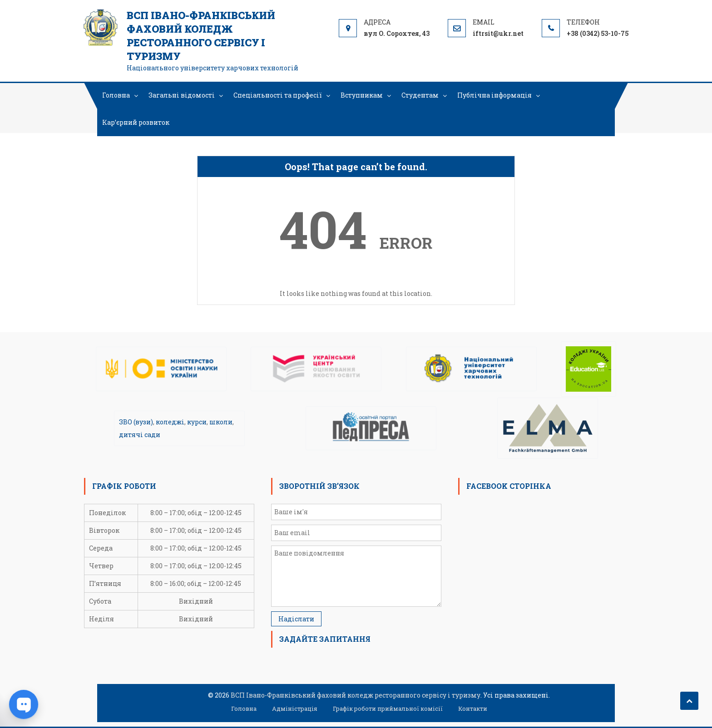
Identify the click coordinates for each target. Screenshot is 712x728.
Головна (116, 95)
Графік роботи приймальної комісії (388, 708)
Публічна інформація (494, 95)
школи (221, 422)
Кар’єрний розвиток (136, 122)
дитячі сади (140, 435)
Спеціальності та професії (278, 95)
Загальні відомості (182, 95)
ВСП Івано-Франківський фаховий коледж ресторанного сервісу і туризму (201, 36)
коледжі (170, 422)
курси (197, 422)
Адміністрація (295, 708)
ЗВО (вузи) (136, 422)
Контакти (473, 708)
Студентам (420, 95)
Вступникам (362, 95)
